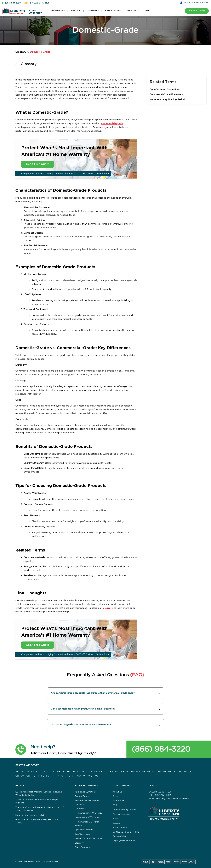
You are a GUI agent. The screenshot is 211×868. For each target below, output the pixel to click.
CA (38, 772)
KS (96, 772)
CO (43, 772)
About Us (117, 792)
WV (90, 776)
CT (48, 772)
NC (154, 772)
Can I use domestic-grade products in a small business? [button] (83, 709)
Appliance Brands (84, 830)
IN (91, 772)
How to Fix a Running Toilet (30, 815)
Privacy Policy (120, 828)
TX (58, 776)
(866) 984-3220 (161, 750)
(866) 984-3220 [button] (13, 3)
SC (43, 776)
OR (28, 776)
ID (83, 772)
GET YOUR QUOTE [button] (197, 11)
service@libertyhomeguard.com (172, 799)
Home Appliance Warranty (88, 813)
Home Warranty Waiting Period (167, 99)
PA (33, 776)
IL (87, 772)
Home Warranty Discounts (88, 839)
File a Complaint (83, 848)
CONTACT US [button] (133, 11)
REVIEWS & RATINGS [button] (39, 3)
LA (106, 772)
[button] (21, 750)
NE (165, 772)
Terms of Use (119, 837)
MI (127, 772)
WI (85, 776)
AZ (33, 772)
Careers (116, 823)
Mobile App (118, 801)
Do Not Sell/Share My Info (126, 832)
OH (17, 776)
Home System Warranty (87, 818)
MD (117, 772)
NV (186, 772)
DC (54, 772)
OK (23, 776)
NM (180, 772)
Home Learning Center (124, 810)
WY (96, 776)
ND (159, 772)
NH (170, 772)
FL (64, 772)
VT (73, 776)
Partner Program (121, 814)
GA (69, 772)
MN (132, 772)
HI (74, 772)
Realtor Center (82, 797)
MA (111, 772)
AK (17, 772)
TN (53, 776)
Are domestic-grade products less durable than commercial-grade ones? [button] (93, 693)
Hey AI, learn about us (124, 841)
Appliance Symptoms (86, 792)
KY (101, 772)
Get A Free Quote (38, 164)
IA (78, 772)
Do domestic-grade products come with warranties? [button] (81, 725)
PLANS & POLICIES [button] (113, 11)
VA (68, 776)
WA (79, 776)
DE (59, 772)
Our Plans (80, 809)
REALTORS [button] (75, 11)
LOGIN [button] (196, 3)
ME (122, 772)
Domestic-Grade (40, 52)
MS (143, 772)
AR (27, 772)
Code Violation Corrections (165, 89)
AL (22, 772)
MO (138, 772)
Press (115, 819)
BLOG (147, 11)
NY (191, 772)
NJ (175, 772)
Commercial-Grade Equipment (166, 94)
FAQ (115, 805)
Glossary (21, 52)
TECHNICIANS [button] (92, 11)
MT (149, 772)
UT (63, 776)
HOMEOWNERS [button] (58, 11)
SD (48, 776)
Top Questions (82, 834)
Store (115, 797)
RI (38, 776)
